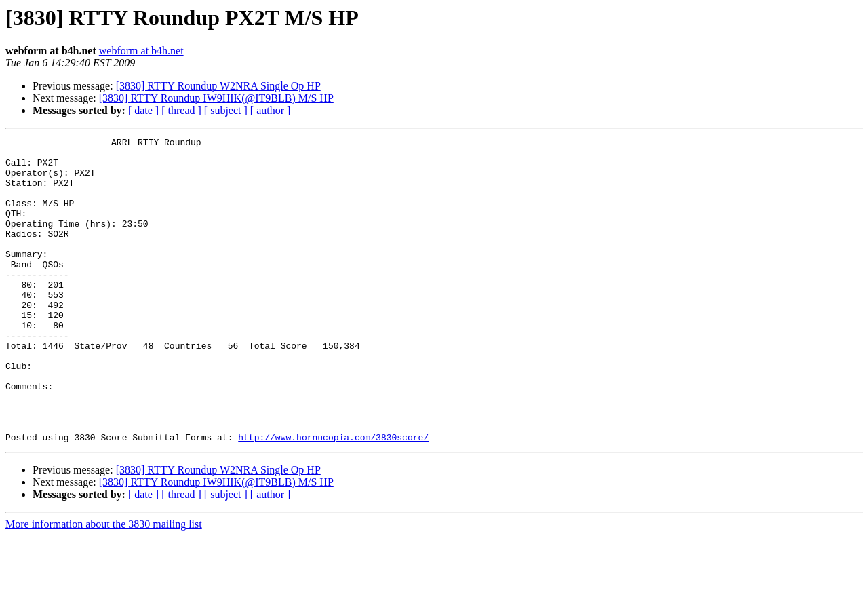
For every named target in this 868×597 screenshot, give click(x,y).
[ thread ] (181, 110)
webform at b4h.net (141, 51)
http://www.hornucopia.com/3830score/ (333, 498)
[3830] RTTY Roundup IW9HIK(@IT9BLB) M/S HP (216, 98)
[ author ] (271, 110)
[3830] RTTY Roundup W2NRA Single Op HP (218, 86)
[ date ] (143, 110)
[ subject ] (226, 110)
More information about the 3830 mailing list (104, 585)
